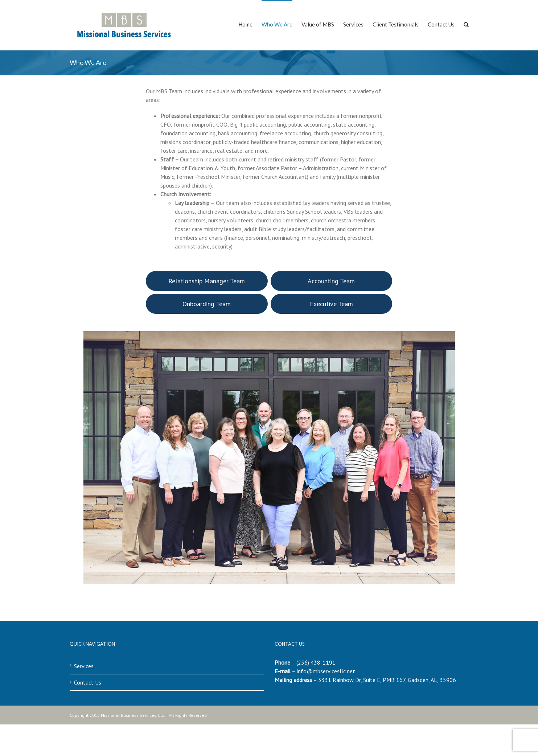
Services (84, 666)
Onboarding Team (207, 304)
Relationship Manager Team (207, 281)
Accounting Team (331, 281)
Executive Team (331, 304)
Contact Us (88, 682)
